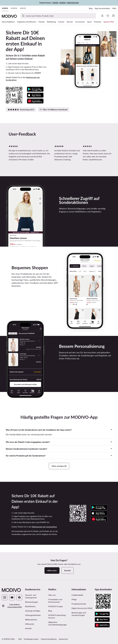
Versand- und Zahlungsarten (31, 596)
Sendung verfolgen (33, 611)
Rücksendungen (32, 602)
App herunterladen (102, 8)
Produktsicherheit (79, 604)
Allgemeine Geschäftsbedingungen (58, 623)
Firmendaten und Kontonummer (55, 601)
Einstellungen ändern (31, 639)
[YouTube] (12, 597)
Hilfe (114, 8)
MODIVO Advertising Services (57, 616)
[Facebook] (19, 597)
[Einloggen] (102, 16)
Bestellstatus (30, 606)
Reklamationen (31, 620)
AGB (20, 639)
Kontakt (28, 628)
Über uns (52, 595)
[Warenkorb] (113, 16)
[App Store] (102, 620)
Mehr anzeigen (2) (59, 466)
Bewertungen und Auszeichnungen (79, 614)
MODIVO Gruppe (55, 606)
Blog (91, 8)
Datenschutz (63, 639)
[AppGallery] (102, 625)
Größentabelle (77, 595)
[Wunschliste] (108, 16)
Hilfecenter (30, 624)
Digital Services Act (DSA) (82, 608)
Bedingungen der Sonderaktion (44, 527)
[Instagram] (5, 597)
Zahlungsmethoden (33, 615)
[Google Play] (102, 614)
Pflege (74, 599)
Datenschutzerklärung (49, 639)
